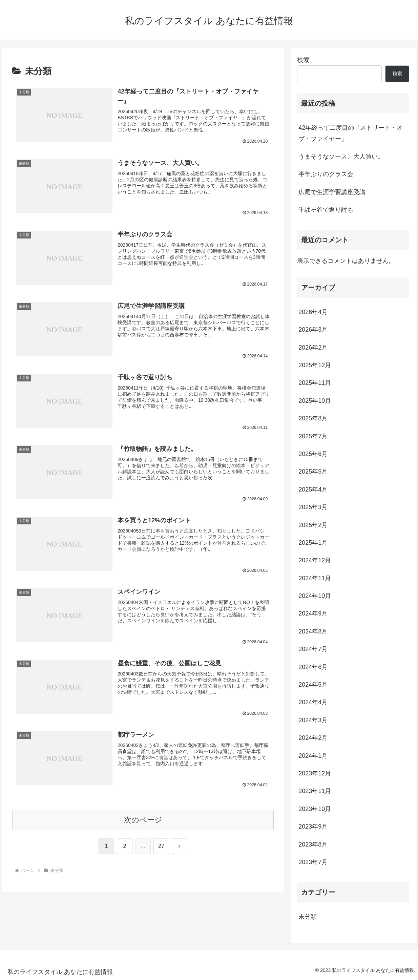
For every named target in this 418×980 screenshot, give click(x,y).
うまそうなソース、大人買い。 (341, 157)
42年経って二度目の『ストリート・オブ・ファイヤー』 (351, 133)
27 (161, 847)
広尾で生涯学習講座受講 (332, 192)
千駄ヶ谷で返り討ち (326, 210)
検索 (303, 60)
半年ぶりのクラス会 (326, 174)
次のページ (143, 821)
